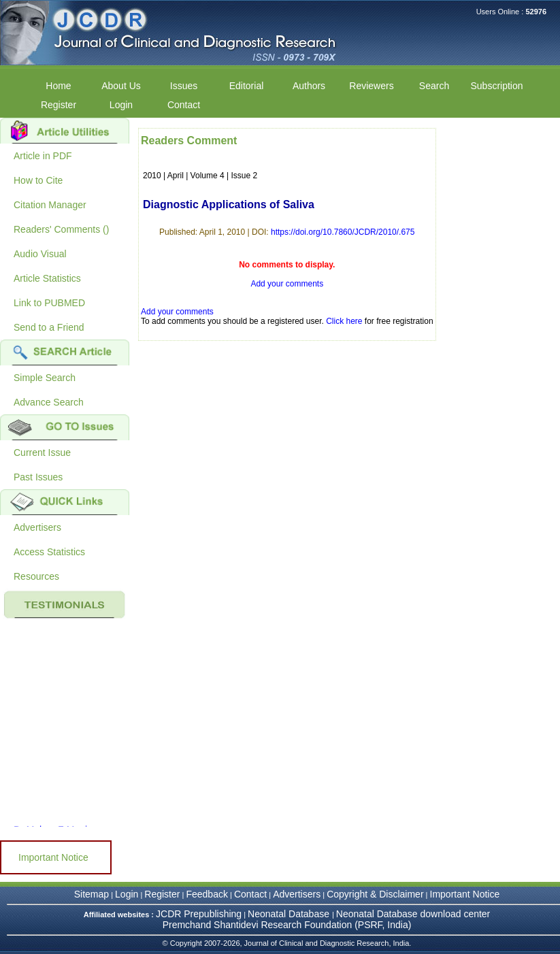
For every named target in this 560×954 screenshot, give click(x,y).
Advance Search (49, 402)
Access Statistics (49, 552)
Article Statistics (47, 278)
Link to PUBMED (49, 303)
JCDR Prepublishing (199, 914)
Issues (184, 86)
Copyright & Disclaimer (375, 894)
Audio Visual (40, 254)
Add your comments (287, 284)
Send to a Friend (49, 327)
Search (434, 86)
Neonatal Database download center (413, 914)
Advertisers (37, 527)
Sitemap (92, 894)
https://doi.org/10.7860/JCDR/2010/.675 (343, 232)
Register (59, 105)
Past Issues (38, 477)
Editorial (247, 86)
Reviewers (371, 86)
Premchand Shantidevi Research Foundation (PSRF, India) (287, 925)
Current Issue (42, 453)
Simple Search (45, 378)
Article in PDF (43, 156)
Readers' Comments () (61, 229)
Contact (184, 105)
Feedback (207, 894)
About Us (121, 86)
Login (121, 105)
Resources (36, 576)
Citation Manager (50, 205)
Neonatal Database (290, 914)
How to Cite (38, 180)
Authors (309, 86)
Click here (344, 321)
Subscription (496, 86)
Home (58, 86)
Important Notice (53, 857)
